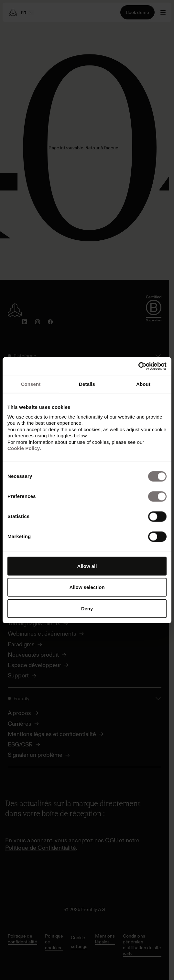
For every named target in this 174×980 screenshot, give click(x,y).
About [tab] (143, 384)
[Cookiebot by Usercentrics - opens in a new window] (138, 366)
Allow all (87, 566)
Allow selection (87, 587)
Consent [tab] (31, 384)
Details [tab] (87, 384)
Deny (87, 608)
